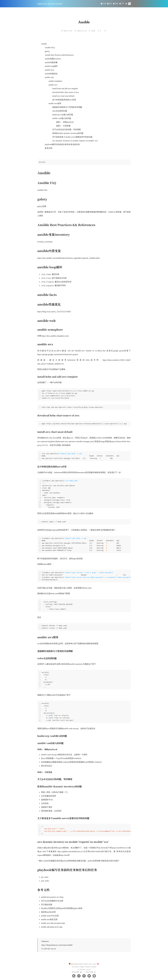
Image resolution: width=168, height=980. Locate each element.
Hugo (82, 967)
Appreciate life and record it (50, 4)
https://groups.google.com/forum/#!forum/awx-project (58, 354)
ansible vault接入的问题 (62, 118)
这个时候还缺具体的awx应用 (64, 100)
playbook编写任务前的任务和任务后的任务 (62, 144)
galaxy (47, 51)
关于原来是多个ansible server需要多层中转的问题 (72, 137)
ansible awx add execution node (53, 923)
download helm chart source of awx (66, 92)
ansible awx (53, 85)
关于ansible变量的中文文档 (52, 901)
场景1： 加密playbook (65, 122)
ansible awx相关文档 (49, 919)
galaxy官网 (42, 206)
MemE (94, 967)
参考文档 (49, 148)
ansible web (49, 77)
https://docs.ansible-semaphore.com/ (55, 336)
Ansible (44, 44)
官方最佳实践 (47, 905)
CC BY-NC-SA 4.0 (49, 949)
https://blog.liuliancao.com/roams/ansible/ (57, 945)
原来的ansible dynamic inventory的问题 (68, 133)
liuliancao (45, 941)
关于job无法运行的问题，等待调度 (66, 129)
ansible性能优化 (51, 74)
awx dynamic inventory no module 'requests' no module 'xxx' (75, 141)
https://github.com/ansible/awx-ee (70, 851)
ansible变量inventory (53, 59)
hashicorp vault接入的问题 (63, 115)
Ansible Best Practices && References (59, 55)
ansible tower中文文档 (50, 916)
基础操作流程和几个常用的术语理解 (67, 107)
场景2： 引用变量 (63, 126)
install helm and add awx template (65, 89)
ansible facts (49, 70)
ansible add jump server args (52, 927)
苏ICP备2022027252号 (79, 964)
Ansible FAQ (50, 48)
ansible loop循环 (51, 66)
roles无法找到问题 (60, 111)
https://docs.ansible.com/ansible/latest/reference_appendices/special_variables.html (68, 258)
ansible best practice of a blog (52, 897)
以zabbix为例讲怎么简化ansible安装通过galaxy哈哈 (62, 908)
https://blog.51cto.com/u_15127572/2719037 (54, 312)
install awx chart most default (63, 96)
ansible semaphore (55, 81)
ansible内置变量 (51, 62)
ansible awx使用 (55, 103)
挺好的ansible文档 (48, 912)
